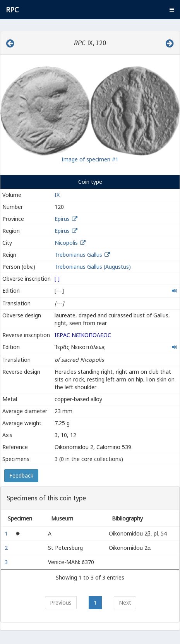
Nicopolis (66, 243)
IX (57, 195)
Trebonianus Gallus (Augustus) (93, 267)
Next (125, 602)
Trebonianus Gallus (78, 255)
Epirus (62, 219)
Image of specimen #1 (90, 159)
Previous (61, 602)
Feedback (21, 475)
